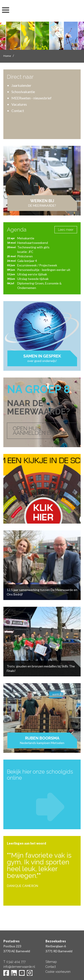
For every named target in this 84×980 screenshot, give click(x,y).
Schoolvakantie (23, 92)
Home (7, 56)
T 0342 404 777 (14, 962)
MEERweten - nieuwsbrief (31, 98)
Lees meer (66, 230)
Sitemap (51, 962)
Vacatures (19, 104)
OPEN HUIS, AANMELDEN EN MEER (41, 431)
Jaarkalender (21, 85)
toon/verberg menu (6, 10)
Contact (18, 111)
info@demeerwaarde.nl (19, 967)
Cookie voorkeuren (58, 972)
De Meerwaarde (42, 12)
